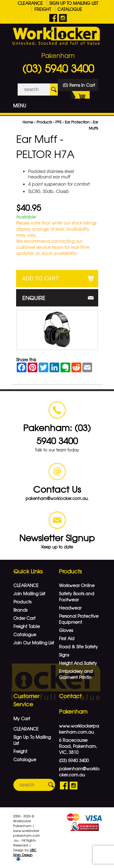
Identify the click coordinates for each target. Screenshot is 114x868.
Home (28, 122)
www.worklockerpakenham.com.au (79, 729)
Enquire (34, 298)
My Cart (22, 718)
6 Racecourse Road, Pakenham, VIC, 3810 (78, 746)
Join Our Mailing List (34, 643)
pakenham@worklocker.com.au (79, 772)
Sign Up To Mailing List (74, 3)
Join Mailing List (29, 593)
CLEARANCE (30, 3)
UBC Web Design (25, 852)
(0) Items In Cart (79, 86)
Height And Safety (78, 663)
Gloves (66, 630)
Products (44, 122)
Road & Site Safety (78, 647)
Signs (64, 655)
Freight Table (27, 626)
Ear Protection (77, 122)
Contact (70, 696)
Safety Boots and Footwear (77, 596)
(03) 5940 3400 (58, 68)
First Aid (67, 638)
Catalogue (70, 9)
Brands (20, 610)
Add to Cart (41, 279)
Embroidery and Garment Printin (76, 674)
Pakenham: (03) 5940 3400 (57, 434)
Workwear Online (77, 585)
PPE (58, 122)
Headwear (70, 608)
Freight (43, 9)
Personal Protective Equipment (79, 619)
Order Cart (24, 618)
